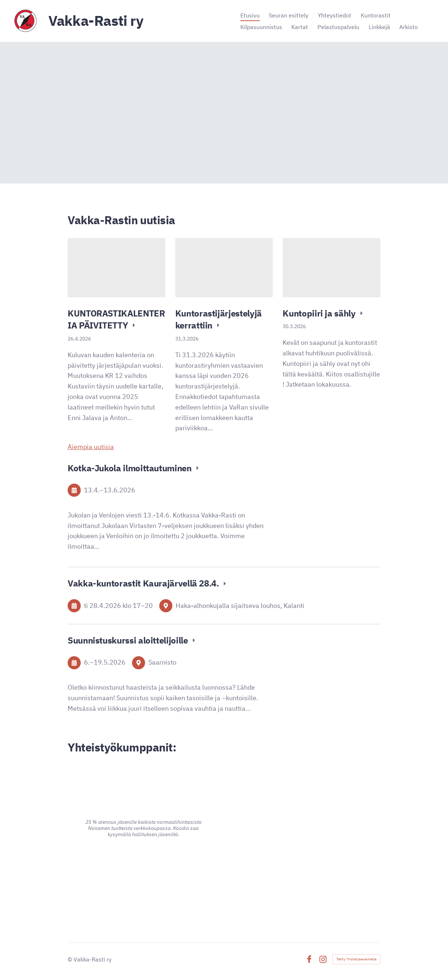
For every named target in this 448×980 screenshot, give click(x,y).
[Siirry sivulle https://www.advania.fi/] (143, 874)
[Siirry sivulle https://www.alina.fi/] (143, 780)
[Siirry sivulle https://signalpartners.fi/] (305, 880)
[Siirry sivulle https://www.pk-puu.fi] (305, 809)
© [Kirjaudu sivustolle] (71, 959)
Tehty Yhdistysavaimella (356, 959)
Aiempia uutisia (91, 447)
